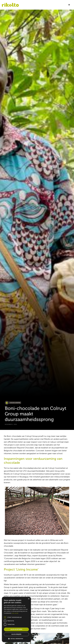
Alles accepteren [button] (16, 629)
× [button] (29, 599)
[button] (69, 5)
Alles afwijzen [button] (16, 634)
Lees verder (15, 613)
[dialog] (16, 619)
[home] (10, 5)
